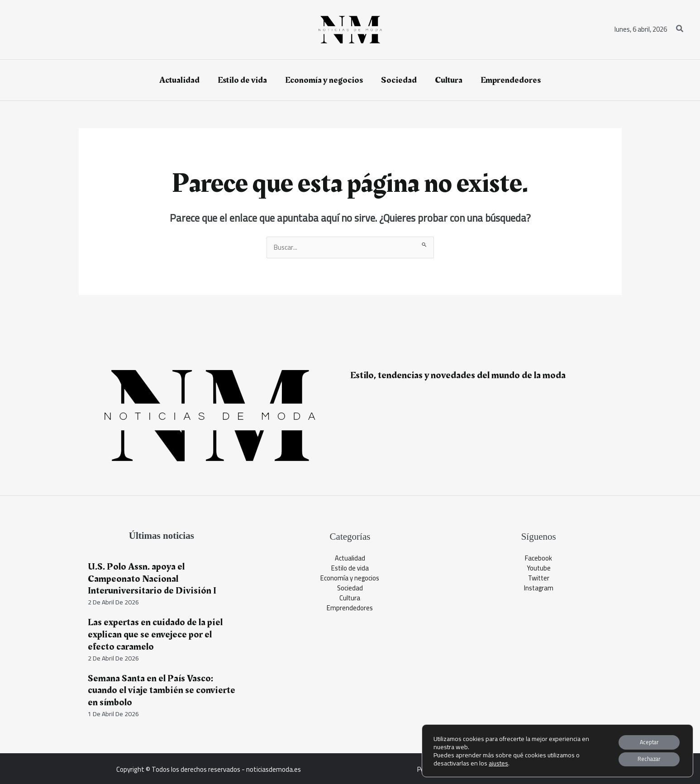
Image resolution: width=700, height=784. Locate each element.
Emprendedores (350, 609)
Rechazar (644, 758)
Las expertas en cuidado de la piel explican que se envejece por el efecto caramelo (156, 634)
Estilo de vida (350, 568)
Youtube (538, 568)
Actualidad (350, 558)
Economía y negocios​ (350, 579)
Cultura (350, 599)
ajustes (498, 761)
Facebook (538, 558)
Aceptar (644, 739)
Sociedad (350, 589)
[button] (680, 30)
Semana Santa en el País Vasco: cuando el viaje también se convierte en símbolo (161, 689)
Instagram (539, 589)
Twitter (538, 579)
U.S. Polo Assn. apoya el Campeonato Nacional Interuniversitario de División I (151, 579)
